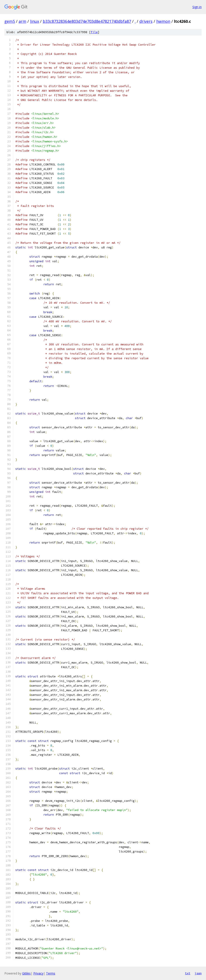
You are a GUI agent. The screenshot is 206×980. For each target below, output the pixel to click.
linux (35, 21)
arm (22, 21)
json (198, 973)
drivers (146, 21)
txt (188, 973)
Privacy (38, 973)
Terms (51, 973)
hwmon (163, 21)
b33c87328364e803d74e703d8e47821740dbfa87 (87, 21)
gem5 (10, 21)
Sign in (197, 7)
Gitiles (26, 973)
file (94, 32)
